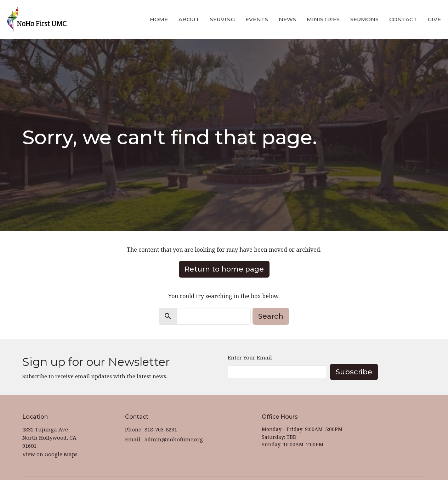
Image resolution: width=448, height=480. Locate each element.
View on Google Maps (50, 454)
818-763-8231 (161, 429)
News (287, 19)
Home (159, 19)
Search (271, 316)
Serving (222, 19)
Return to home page (224, 269)
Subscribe (354, 372)
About (189, 19)
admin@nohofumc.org (174, 439)
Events (257, 19)
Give (434, 19)
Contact (403, 19)
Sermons (364, 19)
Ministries (323, 19)
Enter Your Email (250, 357)
